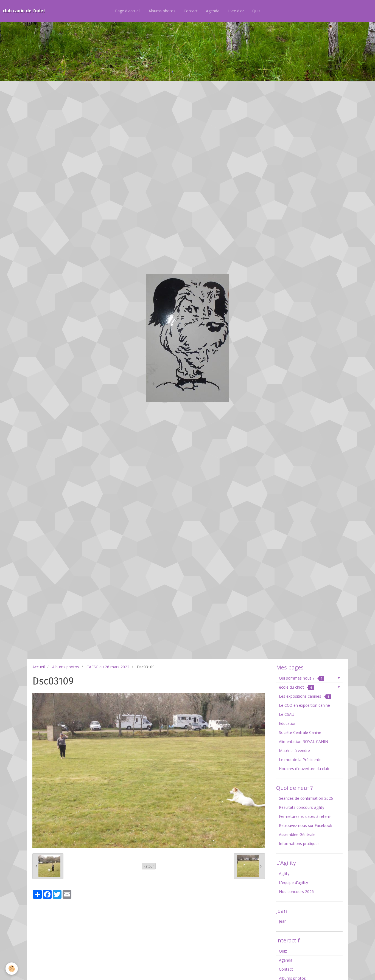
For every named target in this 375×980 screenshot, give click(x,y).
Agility (284, 873)
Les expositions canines (305, 696)
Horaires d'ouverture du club (304, 769)
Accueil (39, 667)
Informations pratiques (299, 844)
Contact (191, 11)
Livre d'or (236, 11)
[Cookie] (12, 969)
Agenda (213, 11)
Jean (283, 921)
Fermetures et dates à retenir (305, 816)
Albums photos (162, 11)
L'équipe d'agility (293, 882)
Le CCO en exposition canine (304, 705)
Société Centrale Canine (300, 732)
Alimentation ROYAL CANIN (303, 741)
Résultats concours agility (302, 807)
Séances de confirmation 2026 (306, 798)
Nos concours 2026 (296, 892)
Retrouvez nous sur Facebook (306, 825)
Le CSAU (287, 714)
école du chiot (296, 687)
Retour (149, 866)
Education (288, 723)
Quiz (256, 11)
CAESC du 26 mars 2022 (108, 667)
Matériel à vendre (294, 751)
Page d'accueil (128, 11)
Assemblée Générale (297, 834)
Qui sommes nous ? (302, 678)
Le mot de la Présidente (300, 760)
